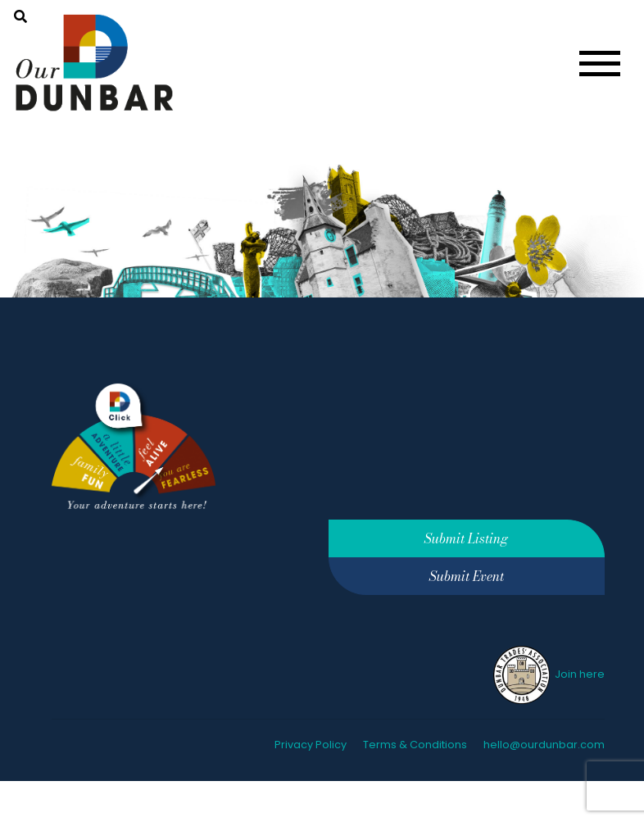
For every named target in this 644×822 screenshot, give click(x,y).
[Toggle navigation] (600, 64)
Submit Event (467, 576)
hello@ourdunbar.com (544, 745)
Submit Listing (466, 538)
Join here (548, 674)
